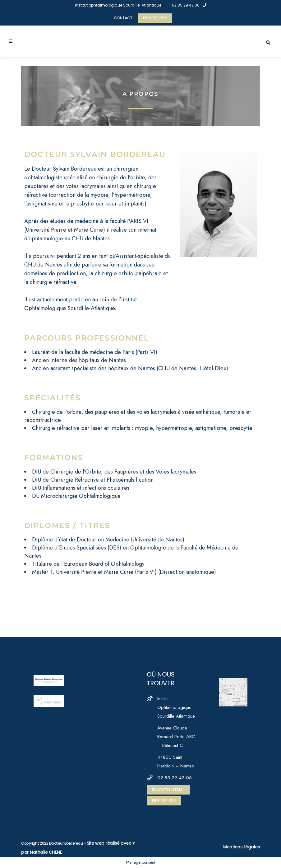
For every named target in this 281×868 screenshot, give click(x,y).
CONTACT (123, 18)
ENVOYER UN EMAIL (168, 790)
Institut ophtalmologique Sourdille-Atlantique (118, 5)
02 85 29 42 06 (189, 5)
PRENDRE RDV (155, 18)
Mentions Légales (242, 847)
